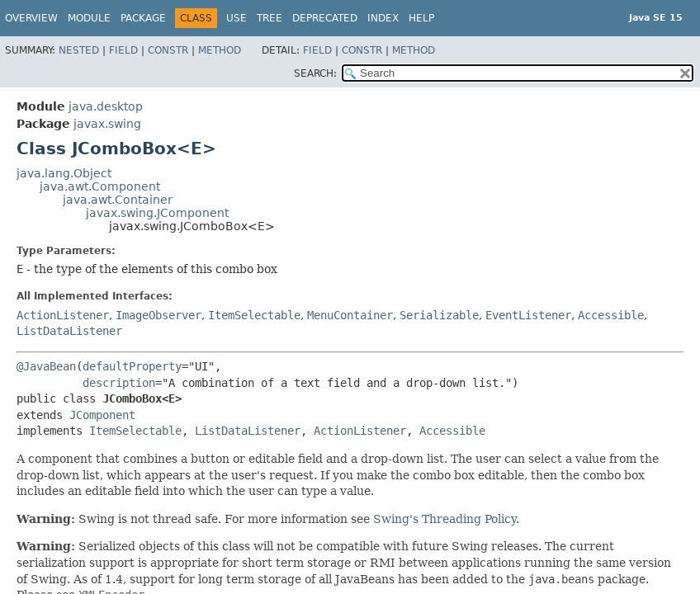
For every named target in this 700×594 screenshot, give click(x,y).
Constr (168, 50)
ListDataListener (69, 331)
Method (220, 50)
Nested (79, 50)
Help (421, 18)
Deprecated (325, 18)
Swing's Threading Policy (445, 519)
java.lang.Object (64, 173)
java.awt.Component (100, 186)
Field (123, 50)
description (119, 383)
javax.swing (107, 124)
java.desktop (106, 106)
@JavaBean (46, 366)
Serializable (439, 315)
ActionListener (63, 315)
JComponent (102, 415)
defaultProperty (132, 366)
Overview (31, 18)
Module (89, 18)
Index (383, 18)
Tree (270, 18)
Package (143, 18)
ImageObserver (158, 315)
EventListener (528, 315)
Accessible (611, 315)
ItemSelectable (254, 315)
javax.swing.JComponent (157, 213)
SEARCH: (315, 73)
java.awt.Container (118, 200)
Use (236, 18)
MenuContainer (350, 315)
